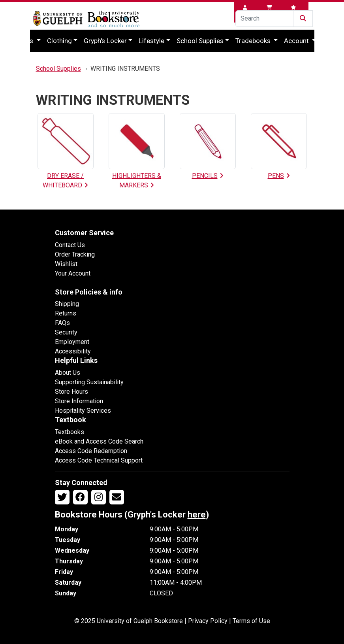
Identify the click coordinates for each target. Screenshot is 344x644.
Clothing (59, 41)
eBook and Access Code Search (99, 441)
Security (66, 332)
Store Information (79, 401)
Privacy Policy (208, 621)
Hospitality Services (83, 411)
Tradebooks (254, 41)
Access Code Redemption (91, 451)
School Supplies (200, 41)
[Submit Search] (303, 19)
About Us (68, 373)
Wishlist (66, 264)
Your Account (73, 273)
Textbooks (70, 432)
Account (297, 41)
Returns (66, 313)
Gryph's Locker (105, 41)
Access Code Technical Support (99, 460)
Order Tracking (75, 254)
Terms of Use (251, 621)
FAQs (62, 323)
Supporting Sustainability (89, 382)
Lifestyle (151, 41)
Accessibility (73, 351)
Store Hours (71, 392)
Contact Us (70, 245)
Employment (72, 342)
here (197, 515)
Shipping (67, 304)
